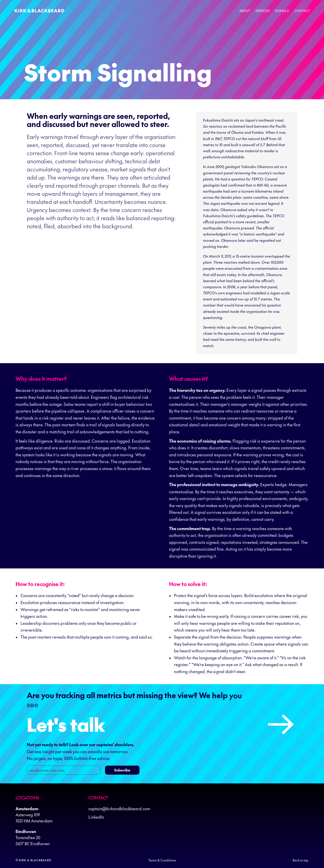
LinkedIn (96, 817)
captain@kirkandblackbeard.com (119, 809)
